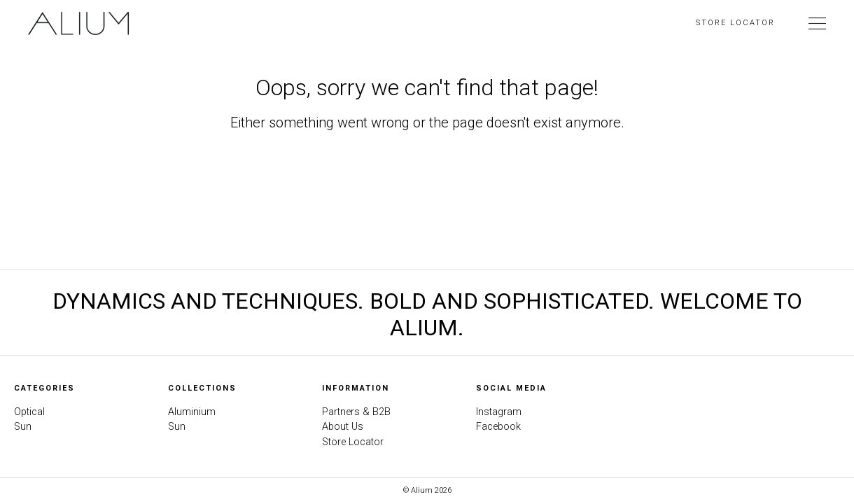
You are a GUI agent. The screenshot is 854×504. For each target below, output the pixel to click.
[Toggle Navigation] (817, 23)
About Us (343, 427)
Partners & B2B (356, 412)
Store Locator (735, 23)
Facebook (498, 427)
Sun (23, 427)
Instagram (499, 412)
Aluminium (192, 412)
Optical (29, 412)
